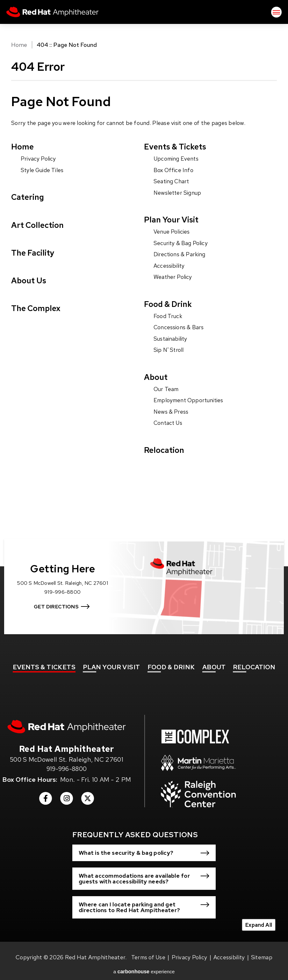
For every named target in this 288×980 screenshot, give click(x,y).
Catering (29, 197)
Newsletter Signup (178, 193)
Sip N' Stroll (169, 350)
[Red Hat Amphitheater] (67, 719)
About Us (30, 282)
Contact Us (169, 423)
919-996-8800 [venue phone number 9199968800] (67, 761)
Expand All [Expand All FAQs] (258, 917)
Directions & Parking (180, 254)
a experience (144, 964)
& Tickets (44, 658)
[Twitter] (88, 793)
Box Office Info (174, 170)
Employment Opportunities (190, 400)
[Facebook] (46, 793)
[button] (144, 846)
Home (19, 45)
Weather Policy (173, 277)
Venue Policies (172, 232)
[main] (144, 280)
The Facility (34, 254)
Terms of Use (148, 950)
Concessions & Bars (179, 327)
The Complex (37, 310)
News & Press (171, 412)
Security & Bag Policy (181, 243)
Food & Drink (169, 304)
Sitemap (263, 950)
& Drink (171, 658)
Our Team (167, 389)
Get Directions (58, 596)
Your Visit (111, 658)
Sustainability (171, 339)
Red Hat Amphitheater (57, 13)
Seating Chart (172, 181)
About (156, 377)
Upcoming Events (177, 159)
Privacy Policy (39, 159)
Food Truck (168, 316)
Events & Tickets (177, 147)
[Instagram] (67, 793)
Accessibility (170, 266)
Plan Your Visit (173, 220)
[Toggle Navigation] (276, 13)
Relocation (165, 450)
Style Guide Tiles (43, 170)
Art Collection (39, 225)
